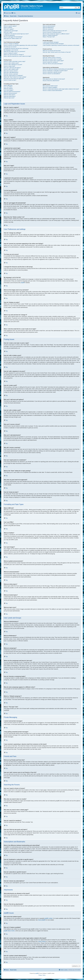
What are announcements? (10, 93)
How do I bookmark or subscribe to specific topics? (55, 71)
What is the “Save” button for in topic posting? (15, 77)
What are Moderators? (48, 28)
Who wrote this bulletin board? (50, 86)
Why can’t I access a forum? (11, 71)
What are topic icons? (9, 98)
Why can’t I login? (8, 32)
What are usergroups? (48, 29)
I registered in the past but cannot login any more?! (16, 34)
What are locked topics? (10, 96)
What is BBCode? (8, 85)
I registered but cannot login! (11, 31)
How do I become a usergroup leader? (52, 32)
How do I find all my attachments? (51, 81)
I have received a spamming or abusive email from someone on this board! (61, 45)
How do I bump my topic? (10, 80)
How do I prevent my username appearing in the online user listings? (21, 45)
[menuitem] (13, 13)
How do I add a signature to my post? (13, 65)
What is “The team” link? (49, 37)
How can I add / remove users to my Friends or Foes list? (57, 52)
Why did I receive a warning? (11, 74)
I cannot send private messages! (51, 42)
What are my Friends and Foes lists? (52, 51)
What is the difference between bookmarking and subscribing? (58, 69)
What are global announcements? (12, 92)
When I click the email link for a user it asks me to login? (18, 56)
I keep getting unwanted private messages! (53, 44)
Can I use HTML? (8, 87)
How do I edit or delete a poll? (11, 69)
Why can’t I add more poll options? (12, 68)
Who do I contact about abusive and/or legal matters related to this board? (61, 89)
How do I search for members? (50, 62)
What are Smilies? (8, 89)
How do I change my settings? (11, 44)
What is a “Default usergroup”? (50, 35)
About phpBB (42, 920)
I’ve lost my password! (9, 35)
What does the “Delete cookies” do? (13, 38)
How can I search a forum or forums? (52, 57)
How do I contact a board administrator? (53, 90)
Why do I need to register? (10, 26)
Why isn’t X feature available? (50, 87)
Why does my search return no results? (52, 59)
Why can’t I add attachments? (11, 72)
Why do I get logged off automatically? (13, 37)
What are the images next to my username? (15, 51)
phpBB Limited (48, 918)
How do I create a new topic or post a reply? (15, 61)
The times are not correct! (10, 47)
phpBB (23, 283)
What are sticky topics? (9, 95)
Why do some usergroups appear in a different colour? (56, 34)
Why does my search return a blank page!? (53, 61)
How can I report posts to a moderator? (13, 75)
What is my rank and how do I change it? (14, 55)
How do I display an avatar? (11, 53)
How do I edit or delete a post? (11, 63)
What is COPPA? (8, 28)
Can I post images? (9, 90)
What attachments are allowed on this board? (54, 79)
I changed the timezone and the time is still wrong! (16, 48)
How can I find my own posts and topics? (53, 64)
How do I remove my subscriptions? (51, 74)
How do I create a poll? (9, 66)
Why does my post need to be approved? (14, 79)
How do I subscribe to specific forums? (52, 72)
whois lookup (42, 941)
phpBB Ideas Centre (9, 931)
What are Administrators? (49, 26)
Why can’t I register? (9, 29)
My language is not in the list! (11, 50)
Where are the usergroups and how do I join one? (55, 31)
